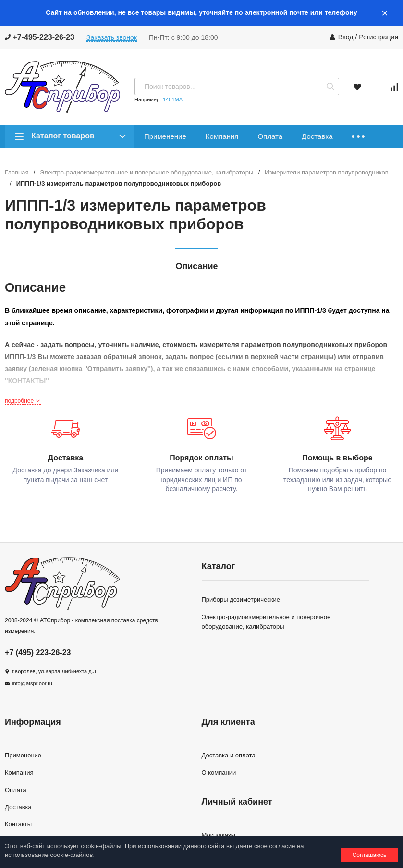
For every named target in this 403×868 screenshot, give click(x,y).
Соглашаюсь (370, 855)
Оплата (270, 136)
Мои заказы (219, 835)
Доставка (317, 136)
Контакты (18, 824)
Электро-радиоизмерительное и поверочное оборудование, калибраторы (147, 172)
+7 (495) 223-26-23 (38, 652)
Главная (17, 172)
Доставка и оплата (229, 755)
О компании (219, 773)
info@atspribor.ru (32, 683)
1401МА (173, 99)
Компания (222, 136)
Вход (346, 37)
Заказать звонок (112, 37)
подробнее (23, 401)
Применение (165, 136)
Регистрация (379, 37)
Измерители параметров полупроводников (327, 172)
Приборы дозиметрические (241, 600)
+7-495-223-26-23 (40, 37)
